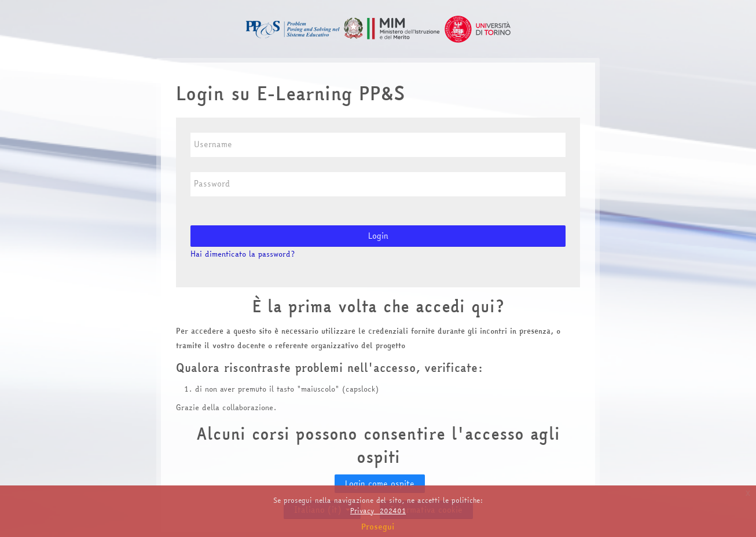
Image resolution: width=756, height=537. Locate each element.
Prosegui (378, 527)
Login (378, 236)
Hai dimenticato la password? (243, 254)
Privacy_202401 (378, 511)
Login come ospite (380, 484)
